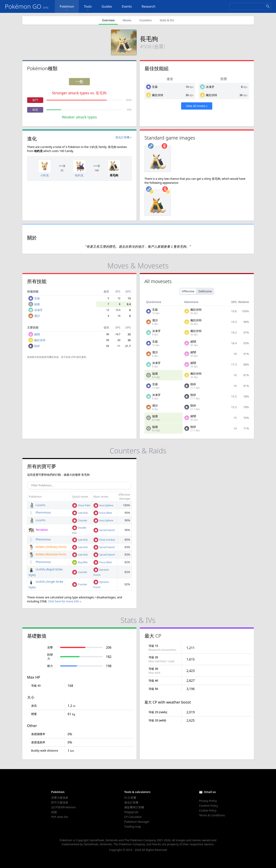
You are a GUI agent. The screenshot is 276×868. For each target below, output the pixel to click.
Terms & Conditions (212, 815)
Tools (88, 8)
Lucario (37, 505)
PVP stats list (60, 817)
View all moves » (197, 106)
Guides (107, 6)
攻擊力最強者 (60, 798)
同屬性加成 (52, 357)
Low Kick (80, 513)
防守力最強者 (60, 802)
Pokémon (67, 8)
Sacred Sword (104, 530)
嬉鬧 (37, 334)
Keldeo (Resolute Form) (47, 554)
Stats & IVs (167, 20)
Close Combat (104, 540)
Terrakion (38, 530)
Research (149, 6)
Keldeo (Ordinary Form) (48, 547)
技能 (54, 812)
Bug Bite (80, 562)
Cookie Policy (208, 810)
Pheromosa (40, 512)
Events (127, 6)
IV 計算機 (130, 798)
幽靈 (35, 110)
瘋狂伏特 (158, 95)
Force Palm (81, 505)
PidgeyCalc (131, 812)
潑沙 (37, 316)
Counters (145, 20)
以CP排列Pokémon (64, 807)
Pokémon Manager (137, 822)
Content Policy (208, 806)
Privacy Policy (208, 801)
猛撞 (37, 304)
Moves (127, 20)
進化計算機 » (124, 137)
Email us (210, 792)
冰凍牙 (210, 87)
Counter (80, 520)
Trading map (133, 826)
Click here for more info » (65, 601)
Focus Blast (103, 513)
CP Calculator (133, 817)
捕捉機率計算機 (134, 807)
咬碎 (37, 346)
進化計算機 (131, 802)
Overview (108, 20)
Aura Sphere (103, 505)
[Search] (250, 6)
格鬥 (35, 100)
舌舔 (155, 87)
